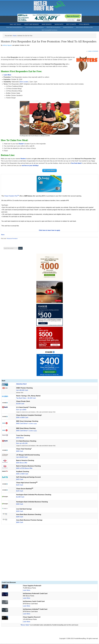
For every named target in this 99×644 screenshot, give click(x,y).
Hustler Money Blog (49, 6)
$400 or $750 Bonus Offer (24, 469)
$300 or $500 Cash (22, 418)
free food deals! (76, 163)
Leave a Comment (93, 51)
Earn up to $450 (21, 410)
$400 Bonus (20, 438)
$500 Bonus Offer (22, 463)
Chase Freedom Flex (12, 196)
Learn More (27, 591)
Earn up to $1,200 (22, 444)
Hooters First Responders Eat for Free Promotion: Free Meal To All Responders (49, 41)
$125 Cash (20, 485)
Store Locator (24, 82)
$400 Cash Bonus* (27, 424)
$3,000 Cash (20, 404)
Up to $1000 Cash (22, 458)
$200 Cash (20, 512)
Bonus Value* (25, 625)
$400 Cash (20, 452)
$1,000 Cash (20, 497)
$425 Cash (20, 480)
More (3, 235)
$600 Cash (20, 523)
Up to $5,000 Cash (22, 391)
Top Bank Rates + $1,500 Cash (26, 398)
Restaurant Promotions (12, 239)
